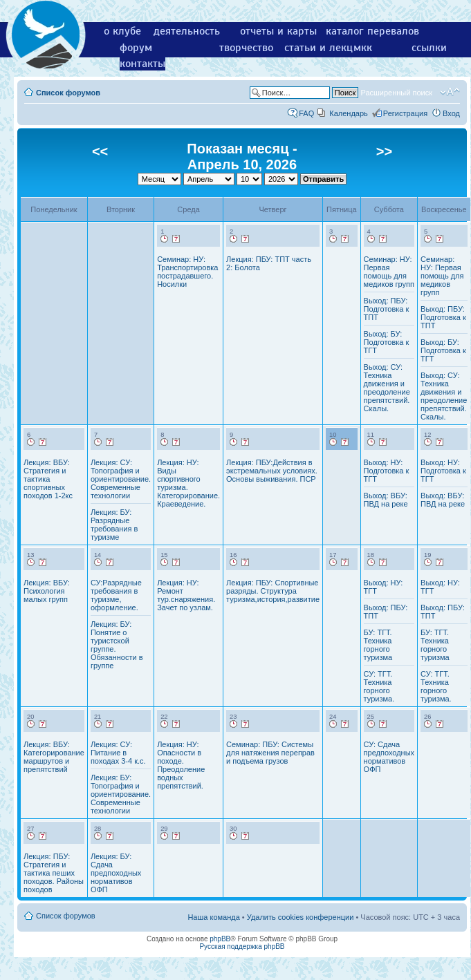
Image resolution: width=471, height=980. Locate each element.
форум (136, 48)
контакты (142, 64)
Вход (451, 113)
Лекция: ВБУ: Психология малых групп (47, 591)
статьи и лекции (325, 48)
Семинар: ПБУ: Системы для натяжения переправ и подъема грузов (270, 753)
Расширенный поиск (396, 93)
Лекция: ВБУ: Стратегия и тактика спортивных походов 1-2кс (48, 479)
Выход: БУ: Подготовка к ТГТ (387, 342)
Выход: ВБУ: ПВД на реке (386, 500)
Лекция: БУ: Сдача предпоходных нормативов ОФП (116, 873)
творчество (246, 48)
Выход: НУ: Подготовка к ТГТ (387, 471)
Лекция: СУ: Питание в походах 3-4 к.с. (118, 753)
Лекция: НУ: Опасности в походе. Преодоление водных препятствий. (181, 765)
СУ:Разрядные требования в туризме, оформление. (116, 595)
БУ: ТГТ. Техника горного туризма (378, 645)
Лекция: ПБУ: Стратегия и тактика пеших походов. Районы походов (54, 873)
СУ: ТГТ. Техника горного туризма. (379, 686)
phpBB (220, 939)
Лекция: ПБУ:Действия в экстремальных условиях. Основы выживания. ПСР (272, 471)
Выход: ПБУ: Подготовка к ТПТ (387, 309)
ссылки (429, 48)
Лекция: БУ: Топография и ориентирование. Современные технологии (121, 794)
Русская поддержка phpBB (242, 946)
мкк (363, 48)
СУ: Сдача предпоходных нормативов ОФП (389, 757)
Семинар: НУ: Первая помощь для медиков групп (389, 272)
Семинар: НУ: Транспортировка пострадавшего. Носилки (187, 272)
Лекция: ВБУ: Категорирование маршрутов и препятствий (54, 757)
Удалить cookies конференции (301, 917)
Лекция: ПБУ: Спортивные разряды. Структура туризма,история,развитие (273, 591)
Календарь (349, 113)
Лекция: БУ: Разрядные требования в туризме (114, 525)
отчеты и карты (278, 31)
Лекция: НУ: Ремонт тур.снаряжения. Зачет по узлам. (186, 595)
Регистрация (405, 113)
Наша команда (213, 917)
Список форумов (68, 93)
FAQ (306, 113)
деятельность (187, 31)
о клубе (122, 31)
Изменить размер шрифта (450, 92)
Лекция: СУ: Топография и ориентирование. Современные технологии (121, 479)
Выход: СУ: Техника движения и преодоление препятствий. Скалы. (387, 388)
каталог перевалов (372, 31)
